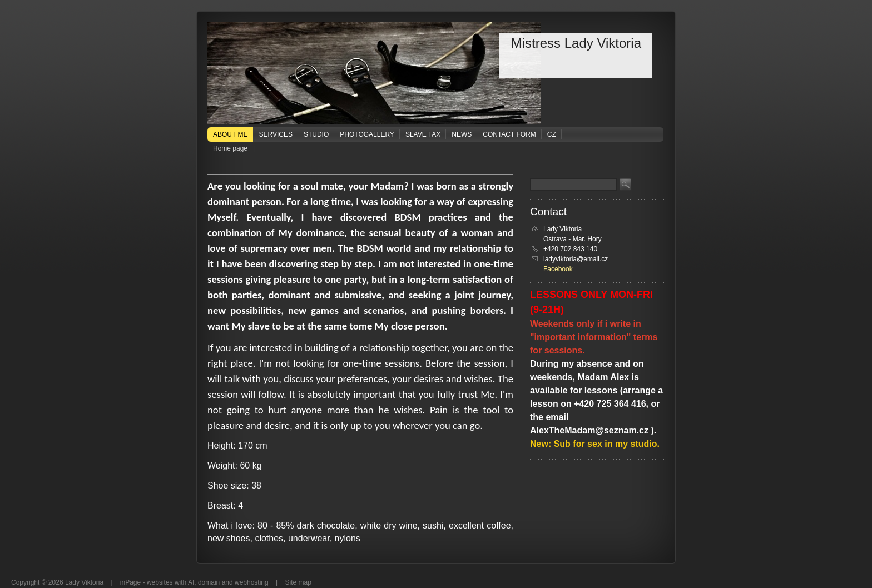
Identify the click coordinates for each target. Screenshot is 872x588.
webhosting (252, 582)
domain (209, 582)
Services (275, 134)
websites (160, 582)
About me (230, 134)
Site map (298, 582)
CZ (552, 134)
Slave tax (423, 134)
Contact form (509, 134)
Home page (230, 148)
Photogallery (367, 134)
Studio (316, 134)
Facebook (558, 269)
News (462, 134)
